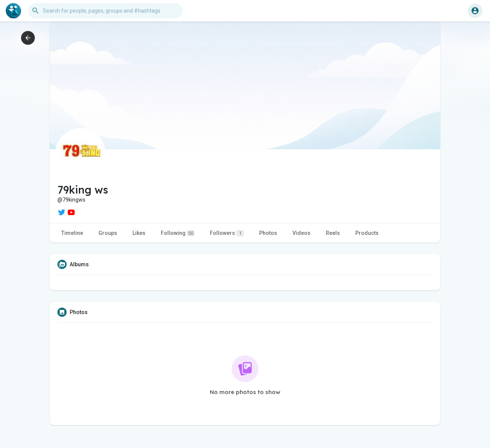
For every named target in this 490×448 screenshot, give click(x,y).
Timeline (72, 233)
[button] (105, 11)
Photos (268, 233)
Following (178, 233)
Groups (108, 233)
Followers (227, 233)
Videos (301, 233)
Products (367, 233)
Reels (333, 233)
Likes (139, 233)
